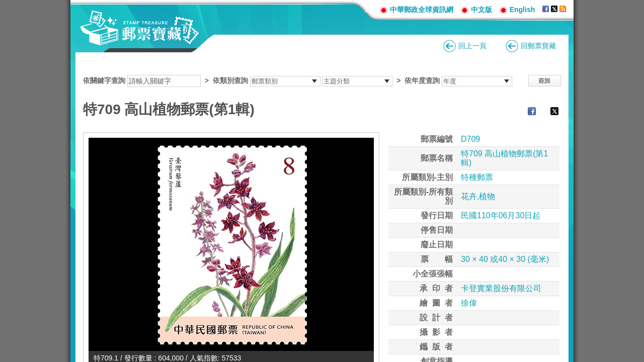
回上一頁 (472, 46)
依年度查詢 (422, 80)
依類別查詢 (230, 80)
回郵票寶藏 (538, 46)
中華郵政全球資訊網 (422, 10)
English (522, 10)
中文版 (481, 10)
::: (368, 9)
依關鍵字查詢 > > (298, 80)
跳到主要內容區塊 (5, 5)
